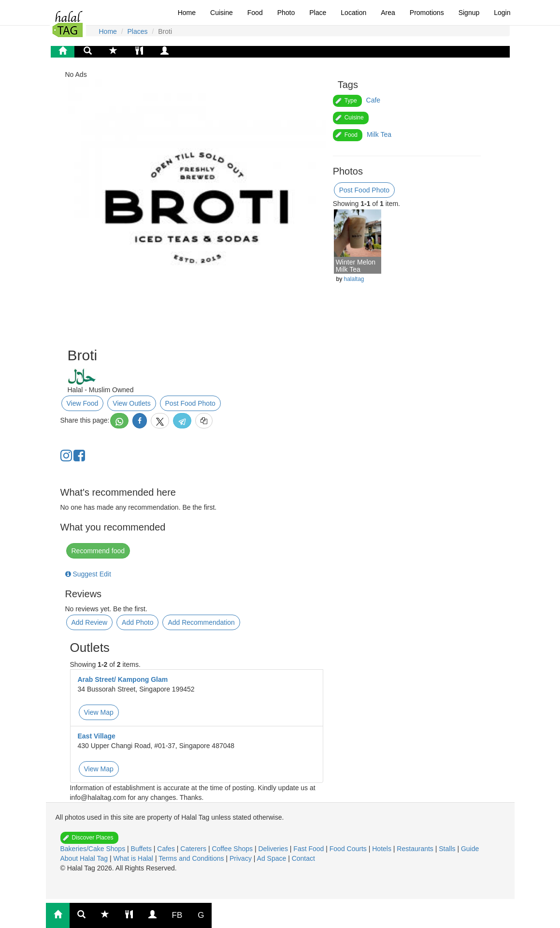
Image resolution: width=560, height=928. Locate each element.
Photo (286, 13)
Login (502, 13)
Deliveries (274, 849)
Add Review (90, 622)
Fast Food (309, 849)
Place (318, 13)
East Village (97, 736)
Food (255, 13)
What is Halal (134, 858)
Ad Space (272, 858)
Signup (469, 13)
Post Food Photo (190, 403)
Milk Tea (379, 134)
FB (177, 915)
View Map (99, 712)
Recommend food (98, 551)
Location (353, 13)
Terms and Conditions (192, 858)
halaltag (354, 279)
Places (138, 31)
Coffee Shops (233, 849)
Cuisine (222, 13)
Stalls (448, 849)
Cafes (167, 849)
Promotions (427, 13)
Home (187, 13)
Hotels (383, 849)
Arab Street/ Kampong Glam (123, 679)
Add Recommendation (201, 622)
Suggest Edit (88, 574)
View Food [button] (83, 403)
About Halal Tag (85, 858)
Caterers (194, 849)
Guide (470, 849)
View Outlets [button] (131, 403)
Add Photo (137, 622)
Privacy (242, 858)
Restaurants (416, 849)
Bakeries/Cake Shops (94, 849)
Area (388, 13)
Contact (303, 858)
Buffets (142, 849)
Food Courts (349, 849)
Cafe (373, 100)
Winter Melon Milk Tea (356, 266)
